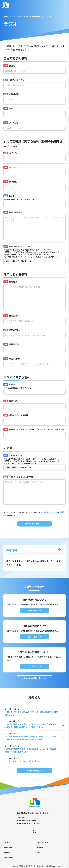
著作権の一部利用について (36, 16)
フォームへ (33, 611)
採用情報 (40, 847)
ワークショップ (42, 842)
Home (6, 16)
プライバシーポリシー (48, 512)
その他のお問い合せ (33, 678)
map (38, 823)
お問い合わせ (17, 16)
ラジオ (52, 16)
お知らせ (7, 852)
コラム (39, 852)
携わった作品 (8, 847)
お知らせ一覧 (33, 770)
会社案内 (7, 842)
